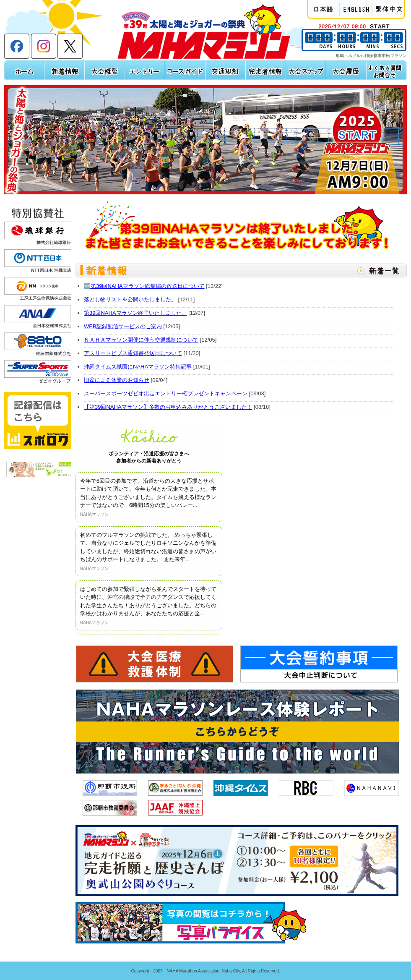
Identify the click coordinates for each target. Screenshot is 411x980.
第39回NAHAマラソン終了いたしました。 (135, 313)
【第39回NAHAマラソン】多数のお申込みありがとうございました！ (168, 407)
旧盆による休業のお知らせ (117, 380)
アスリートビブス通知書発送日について (133, 353)
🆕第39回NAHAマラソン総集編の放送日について (144, 286)
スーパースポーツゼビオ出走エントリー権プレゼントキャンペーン (166, 393)
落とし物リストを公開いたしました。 (130, 299)
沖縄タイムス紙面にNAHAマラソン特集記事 (138, 367)
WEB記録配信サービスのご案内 (123, 326)
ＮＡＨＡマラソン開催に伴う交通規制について (141, 340)
